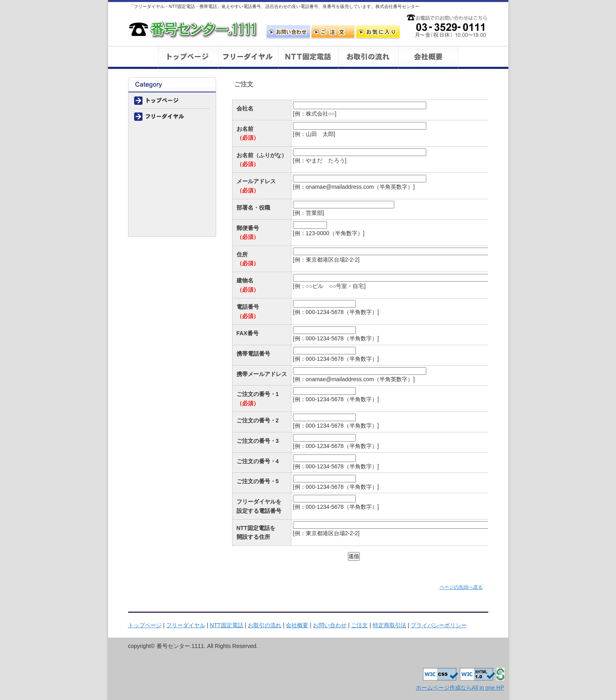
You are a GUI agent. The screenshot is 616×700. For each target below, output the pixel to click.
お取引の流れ (368, 58)
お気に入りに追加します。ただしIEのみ (378, 32)
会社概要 (428, 58)
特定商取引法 (172, 212)
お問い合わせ (288, 32)
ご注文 (333, 32)
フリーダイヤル (248, 58)
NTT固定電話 (226, 625)
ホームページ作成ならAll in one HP (460, 688)
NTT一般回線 (308, 58)
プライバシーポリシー (172, 228)
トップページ (188, 58)
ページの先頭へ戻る (461, 587)
